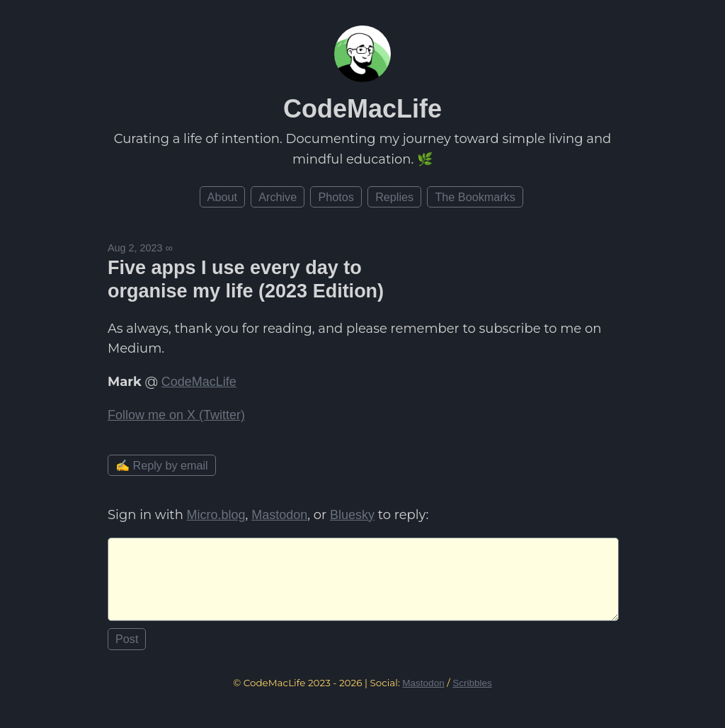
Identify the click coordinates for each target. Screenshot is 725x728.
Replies (394, 197)
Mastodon (279, 515)
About (222, 197)
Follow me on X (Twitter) (176, 415)
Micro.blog (216, 515)
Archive (278, 197)
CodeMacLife (362, 109)
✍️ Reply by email (162, 465)
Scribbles (472, 694)
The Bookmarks (475, 197)
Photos (336, 197)
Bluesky (352, 515)
